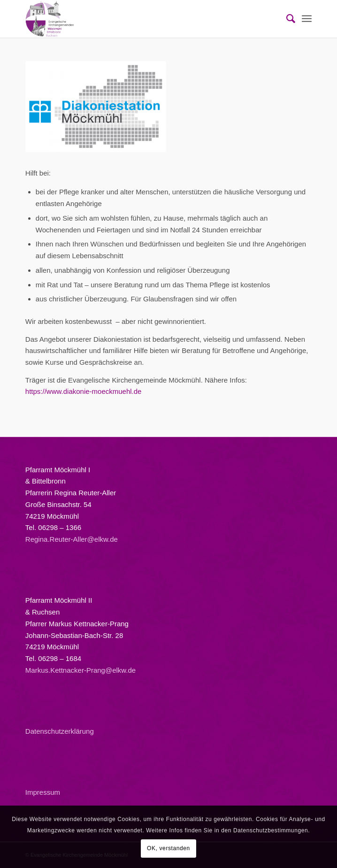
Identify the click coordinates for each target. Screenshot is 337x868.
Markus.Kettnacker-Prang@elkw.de (80, 670)
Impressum (43, 792)
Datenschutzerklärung (60, 731)
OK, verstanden (168, 848)
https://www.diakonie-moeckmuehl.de (84, 391)
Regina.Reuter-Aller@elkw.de (72, 539)
